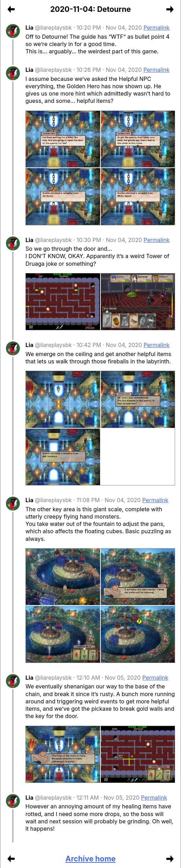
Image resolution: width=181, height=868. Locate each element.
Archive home (91, 859)
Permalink (156, 28)
